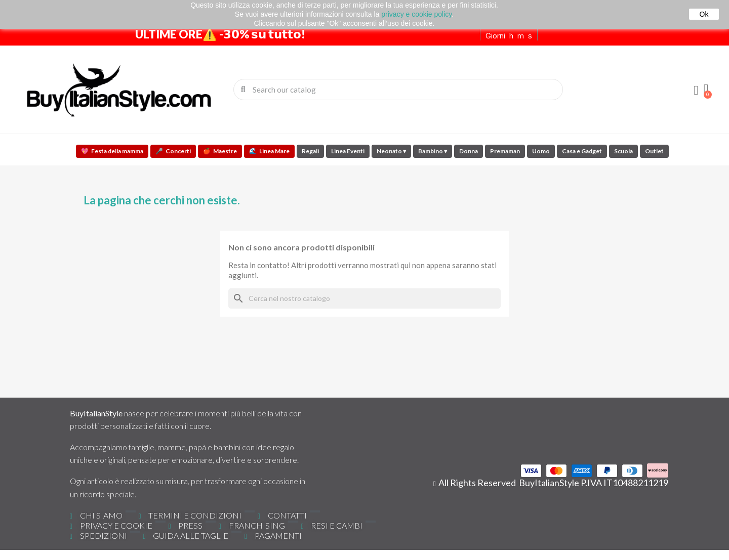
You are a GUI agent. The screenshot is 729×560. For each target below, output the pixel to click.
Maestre (220, 151)
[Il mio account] (696, 91)
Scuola (623, 151)
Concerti (173, 151)
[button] (706, 90)
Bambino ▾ (433, 151)
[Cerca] (364, 298)
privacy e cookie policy (416, 14)
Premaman (505, 151)
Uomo (541, 151)
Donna (469, 151)
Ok (704, 14)
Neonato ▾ (391, 151)
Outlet (654, 151)
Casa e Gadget (582, 151)
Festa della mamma (112, 151)
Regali (310, 151)
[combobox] (399, 90)
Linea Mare (269, 151)
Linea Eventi (348, 151)
